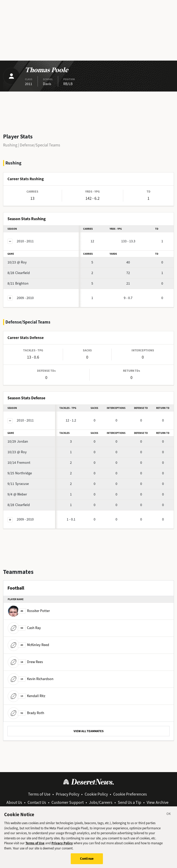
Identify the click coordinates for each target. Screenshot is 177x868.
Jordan (18, 441)
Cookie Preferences (130, 794)
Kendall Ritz (26, 696)
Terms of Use (39, 794)
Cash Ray (24, 628)
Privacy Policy (68, 794)
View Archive (158, 802)
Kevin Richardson (31, 679)
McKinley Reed (28, 645)
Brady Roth (26, 713)
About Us (14, 802)
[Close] (169, 817)
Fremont (19, 463)
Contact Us (37, 802)
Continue (87, 861)
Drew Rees (25, 662)
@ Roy (17, 262)
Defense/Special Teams (40, 145)
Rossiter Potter (29, 611)
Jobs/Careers (101, 802)
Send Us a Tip (130, 802)
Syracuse (18, 484)
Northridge (20, 473)
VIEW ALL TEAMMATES (89, 731)
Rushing (10, 145)
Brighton (18, 283)
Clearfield (19, 273)
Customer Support (68, 802)
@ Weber (17, 494)
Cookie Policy (96, 794)
